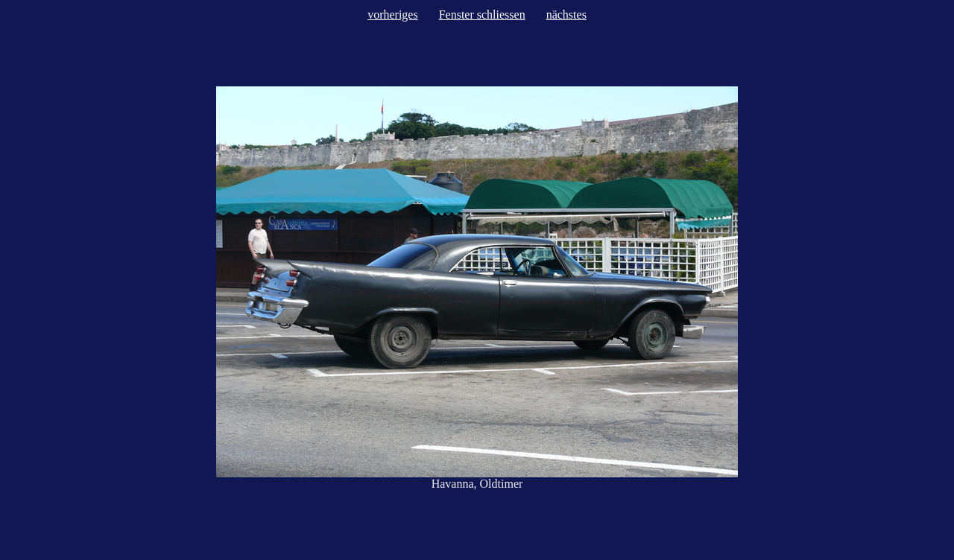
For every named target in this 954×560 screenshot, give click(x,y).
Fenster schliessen (482, 15)
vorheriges (393, 15)
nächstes (566, 15)
